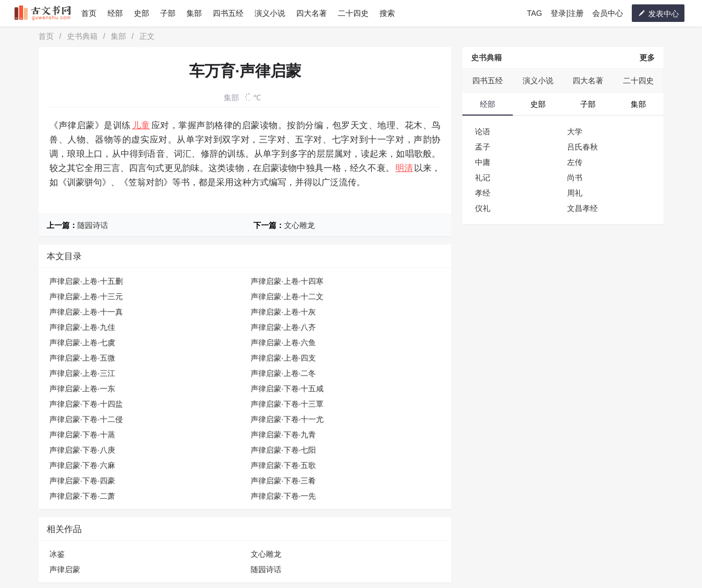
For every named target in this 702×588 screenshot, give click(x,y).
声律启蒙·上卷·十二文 (287, 296)
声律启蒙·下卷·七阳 (284, 450)
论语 (483, 132)
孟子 (483, 147)
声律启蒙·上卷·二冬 (284, 373)
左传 (575, 162)
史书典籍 (82, 36)
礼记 (483, 178)
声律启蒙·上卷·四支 (284, 358)
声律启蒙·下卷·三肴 (284, 481)
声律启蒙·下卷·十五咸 (287, 389)
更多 (647, 58)
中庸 (483, 162)
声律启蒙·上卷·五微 (82, 358)
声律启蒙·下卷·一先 (284, 496)
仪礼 (483, 208)
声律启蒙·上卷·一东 (82, 389)
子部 (168, 13)
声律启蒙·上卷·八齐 (284, 327)
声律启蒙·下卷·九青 (284, 435)
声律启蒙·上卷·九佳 (82, 327)
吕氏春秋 (582, 147)
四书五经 (228, 13)
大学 (575, 132)
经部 (115, 13)
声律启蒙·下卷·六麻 (82, 465)
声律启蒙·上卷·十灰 (284, 312)
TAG (535, 13)
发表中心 (658, 13)
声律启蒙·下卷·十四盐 (86, 404)
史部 (141, 13)
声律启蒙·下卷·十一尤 (287, 419)
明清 (404, 168)
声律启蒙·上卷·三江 (82, 373)
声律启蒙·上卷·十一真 (86, 312)
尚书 (575, 178)
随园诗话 (93, 225)
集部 (194, 13)
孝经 (483, 193)
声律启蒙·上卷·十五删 (86, 281)
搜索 (387, 13)
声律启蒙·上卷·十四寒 (287, 281)
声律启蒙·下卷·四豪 (82, 481)
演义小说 (270, 13)
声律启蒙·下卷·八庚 (82, 450)
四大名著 (312, 13)
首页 (89, 13)
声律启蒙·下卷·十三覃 (287, 404)
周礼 (575, 193)
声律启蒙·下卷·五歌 (284, 465)
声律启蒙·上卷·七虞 (82, 342)
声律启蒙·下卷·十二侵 (86, 419)
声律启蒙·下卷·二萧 (82, 496)
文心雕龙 (299, 225)
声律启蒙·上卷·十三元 (86, 296)
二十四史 (353, 13)
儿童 (141, 125)
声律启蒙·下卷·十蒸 (82, 435)
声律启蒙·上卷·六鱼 (284, 342)
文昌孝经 (582, 208)
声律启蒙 (65, 569)
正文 (147, 36)
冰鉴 (57, 554)
